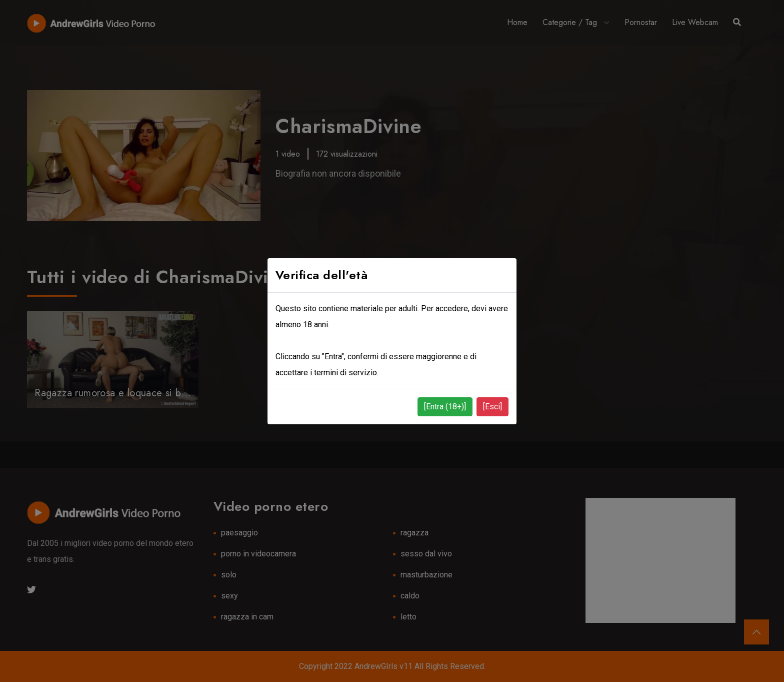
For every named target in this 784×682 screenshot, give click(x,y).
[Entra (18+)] (445, 407)
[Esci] (492, 407)
